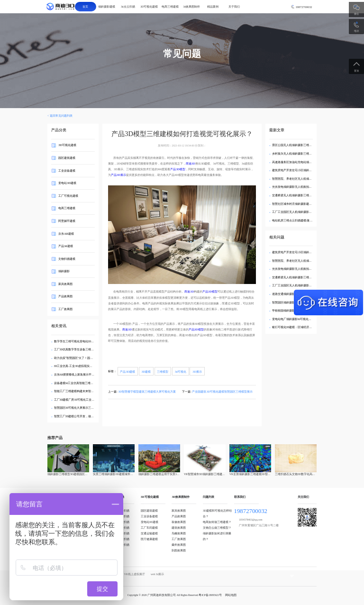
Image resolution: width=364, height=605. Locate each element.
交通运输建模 (149, 533)
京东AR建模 (66, 233)
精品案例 (213, 7)
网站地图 (231, 595)
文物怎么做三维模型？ (217, 528)
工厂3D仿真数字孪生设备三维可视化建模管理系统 (86, 349)
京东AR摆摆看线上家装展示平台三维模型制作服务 (86, 375)
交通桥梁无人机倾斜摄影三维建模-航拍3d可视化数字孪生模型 (311, 195)
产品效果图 (65, 296)
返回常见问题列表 (61, 116)
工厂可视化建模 (68, 196)
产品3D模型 (178, 169)
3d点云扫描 (128, 7)
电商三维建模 (170, 7)
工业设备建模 (67, 170)
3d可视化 (181, 371)
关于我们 (234, 7)
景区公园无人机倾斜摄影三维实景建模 (296, 145)
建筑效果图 (179, 528)
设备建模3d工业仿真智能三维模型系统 (78, 383)
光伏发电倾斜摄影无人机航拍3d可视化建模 (299, 187)
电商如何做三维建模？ (217, 522)
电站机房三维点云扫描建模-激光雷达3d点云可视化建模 (306, 220)
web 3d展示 (157, 574)
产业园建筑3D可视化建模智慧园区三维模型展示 (222, 391)
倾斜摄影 (64, 271)
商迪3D (191, 163)
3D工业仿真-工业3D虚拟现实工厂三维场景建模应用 (86, 366)
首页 (85, 7)
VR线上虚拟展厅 (135, 574)
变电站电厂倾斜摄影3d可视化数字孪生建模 (299, 319)
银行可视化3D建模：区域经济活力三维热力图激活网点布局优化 (312, 327)
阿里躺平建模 (67, 221)
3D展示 (197, 371)
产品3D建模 (127, 371)
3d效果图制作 (191, 7)
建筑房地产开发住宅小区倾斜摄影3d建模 (298, 170)
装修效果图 (179, 522)
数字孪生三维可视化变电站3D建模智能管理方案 (84, 341)
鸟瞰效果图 (179, 533)
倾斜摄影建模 (107, 7)
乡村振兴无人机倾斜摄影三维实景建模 (296, 154)
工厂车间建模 (149, 528)
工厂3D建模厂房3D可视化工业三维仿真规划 (82, 400)
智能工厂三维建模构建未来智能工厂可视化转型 (84, 391)
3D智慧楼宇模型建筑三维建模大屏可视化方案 (147, 391)
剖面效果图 (179, 550)
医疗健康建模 (149, 539)
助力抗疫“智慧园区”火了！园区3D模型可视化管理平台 (88, 358)
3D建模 (146, 371)
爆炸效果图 (179, 545)
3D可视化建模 (149, 7)
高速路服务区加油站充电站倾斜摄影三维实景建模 (303, 162)
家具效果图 (65, 284)
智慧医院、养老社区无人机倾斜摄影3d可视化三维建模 (306, 179)
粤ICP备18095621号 (210, 595)
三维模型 (163, 371)
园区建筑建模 (67, 158)
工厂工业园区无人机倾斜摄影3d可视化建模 (299, 212)
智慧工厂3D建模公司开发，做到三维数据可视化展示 (87, 416)
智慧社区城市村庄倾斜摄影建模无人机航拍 (299, 204)
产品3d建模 (65, 246)
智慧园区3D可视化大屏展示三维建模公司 (80, 408)
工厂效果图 (65, 309)
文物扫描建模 (67, 258)
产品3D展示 (118, 175)
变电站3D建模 (67, 183)
